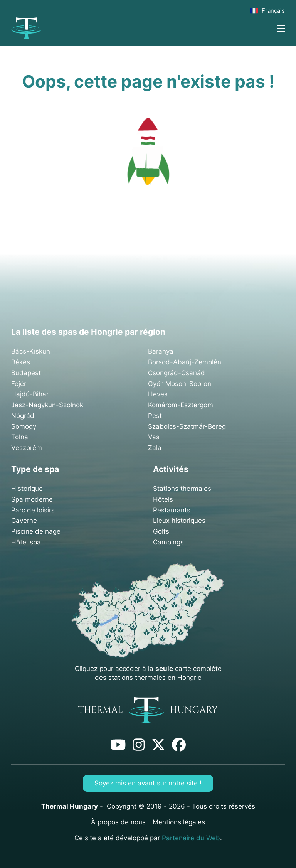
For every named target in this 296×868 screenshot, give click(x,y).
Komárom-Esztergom (181, 405)
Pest (155, 416)
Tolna (20, 437)
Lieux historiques (179, 521)
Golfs (161, 531)
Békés (21, 362)
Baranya (161, 351)
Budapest (26, 373)
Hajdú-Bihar (30, 394)
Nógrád (23, 416)
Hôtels (163, 499)
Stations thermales (182, 489)
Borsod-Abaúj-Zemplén (185, 362)
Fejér (19, 384)
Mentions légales (179, 822)
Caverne (24, 521)
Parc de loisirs (33, 510)
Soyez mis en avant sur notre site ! (148, 783)
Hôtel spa (26, 542)
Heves (158, 394)
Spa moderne (32, 499)
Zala (155, 448)
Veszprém (27, 448)
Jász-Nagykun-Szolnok (47, 405)
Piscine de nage (36, 531)
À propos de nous (118, 822)
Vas (154, 437)
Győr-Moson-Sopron (180, 384)
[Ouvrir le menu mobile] (281, 29)
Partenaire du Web (191, 838)
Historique (27, 489)
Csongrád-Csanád (177, 373)
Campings (168, 542)
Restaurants (172, 510)
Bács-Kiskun (31, 351)
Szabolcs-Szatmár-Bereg (187, 426)
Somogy (24, 426)
